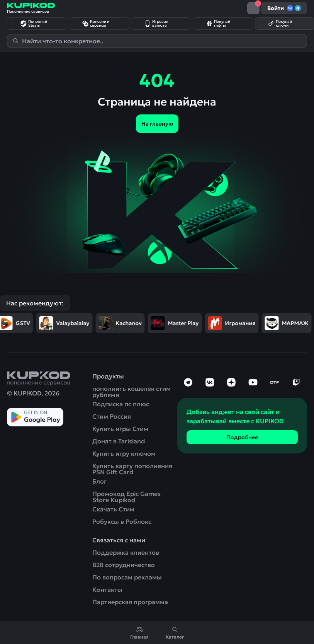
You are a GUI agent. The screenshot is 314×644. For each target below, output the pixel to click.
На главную (157, 124)
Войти (284, 8)
